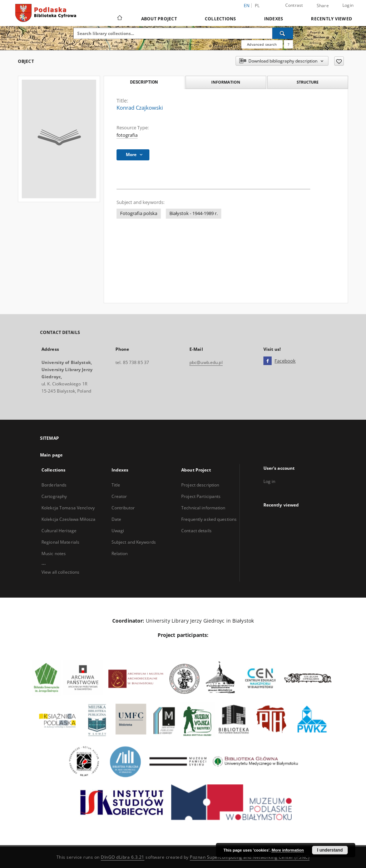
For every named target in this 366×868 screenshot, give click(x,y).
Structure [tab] (308, 82)
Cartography (54, 496)
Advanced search (262, 44)
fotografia (127, 135)
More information (288, 850)
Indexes (274, 19)
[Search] (283, 33)
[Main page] (119, 19)
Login (348, 5)
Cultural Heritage (59, 531)
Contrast (294, 5)
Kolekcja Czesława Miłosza (68, 519)
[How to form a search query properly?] (288, 44)
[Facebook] (268, 361)
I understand (330, 850)
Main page (51, 455)
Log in (269, 481)
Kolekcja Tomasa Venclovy (68, 508)
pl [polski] (257, 6)
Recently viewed (332, 19)
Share (323, 6)
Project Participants (201, 496)
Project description (200, 485)
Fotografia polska (139, 213)
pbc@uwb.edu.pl (206, 362)
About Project (159, 19)
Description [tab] (144, 82)
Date (116, 519)
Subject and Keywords (134, 542)
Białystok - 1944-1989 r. (194, 213)
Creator (119, 496)
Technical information (203, 508)
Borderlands (54, 485)
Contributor (123, 508)
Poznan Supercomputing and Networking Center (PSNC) (250, 857)
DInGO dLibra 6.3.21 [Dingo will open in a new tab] (123, 857)
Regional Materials (60, 542)
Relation (120, 553)
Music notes (54, 553)
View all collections (60, 572)
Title (116, 485)
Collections (221, 19)
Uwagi (118, 531)
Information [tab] (226, 82)
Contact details (196, 531)
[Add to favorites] (339, 61)
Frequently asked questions (209, 519)
